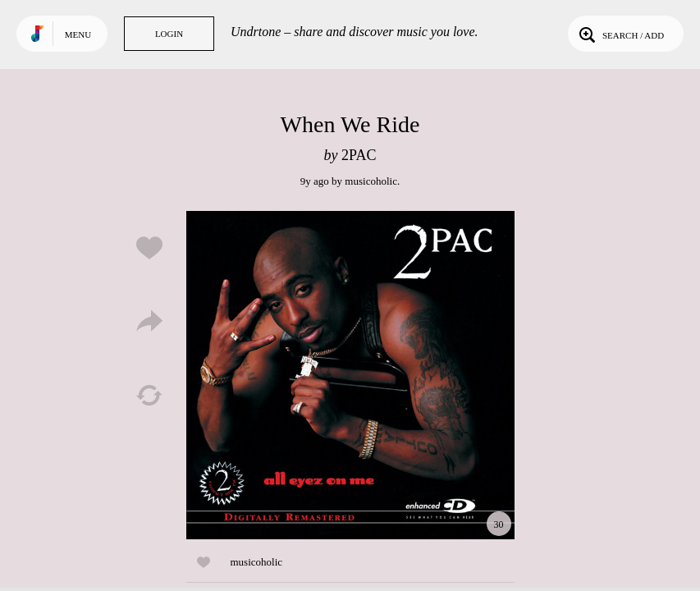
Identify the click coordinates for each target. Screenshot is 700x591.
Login (169, 34)
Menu (78, 34)
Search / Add (620, 34)
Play (350, 375)
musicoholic (371, 181)
